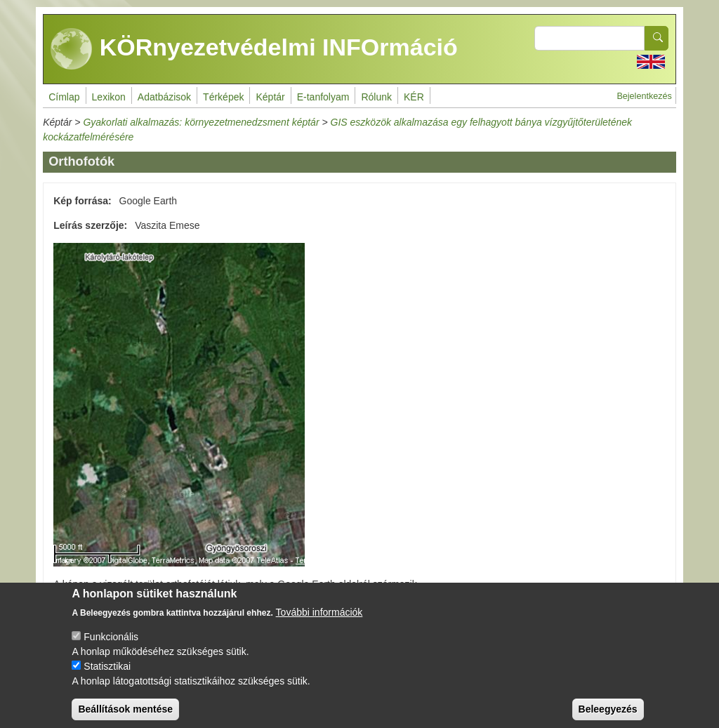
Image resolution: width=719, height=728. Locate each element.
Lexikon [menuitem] (109, 97)
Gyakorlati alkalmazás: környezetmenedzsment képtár (201, 122)
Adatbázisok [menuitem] (164, 97)
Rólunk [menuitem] (376, 97)
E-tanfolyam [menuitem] (323, 97)
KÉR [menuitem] (414, 97)
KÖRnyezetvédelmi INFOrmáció (254, 49)
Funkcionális (111, 649)
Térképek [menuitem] (223, 97)
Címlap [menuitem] (64, 97)
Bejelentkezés (644, 96)
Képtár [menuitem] (270, 97)
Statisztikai (107, 678)
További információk (319, 624)
